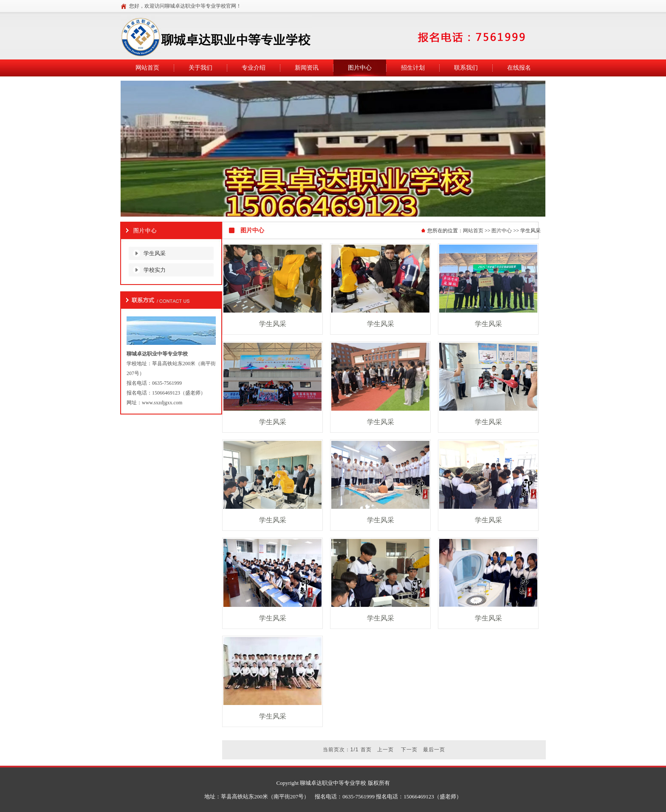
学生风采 (155, 253)
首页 (366, 750)
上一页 (385, 750)
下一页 (409, 750)
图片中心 (502, 231)
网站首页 (473, 231)
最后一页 (434, 750)
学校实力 (155, 270)
